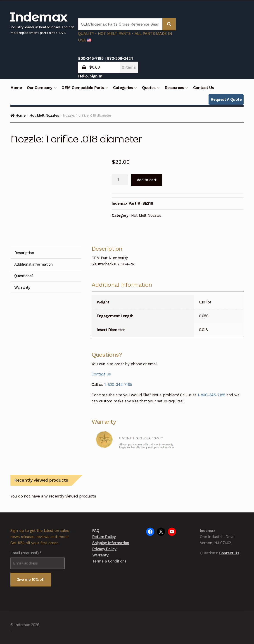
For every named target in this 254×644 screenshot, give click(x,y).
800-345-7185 (91, 58)
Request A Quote (226, 99)
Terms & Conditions (109, 561)
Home (16, 88)
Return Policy (104, 537)
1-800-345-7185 (118, 384)
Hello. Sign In (90, 76)
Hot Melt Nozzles (44, 115)
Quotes (149, 88)
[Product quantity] (120, 179)
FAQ (96, 531)
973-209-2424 (120, 58)
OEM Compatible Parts (83, 88)
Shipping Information (111, 543)
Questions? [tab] (24, 276)
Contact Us (203, 88)
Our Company (40, 88)
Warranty (100, 555)
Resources (174, 88)
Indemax (38, 17)
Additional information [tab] (33, 264)
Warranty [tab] (22, 287)
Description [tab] (24, 253)
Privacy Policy (104, 549)
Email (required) (26, 553)
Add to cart (147, 180)
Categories (123, 88)
